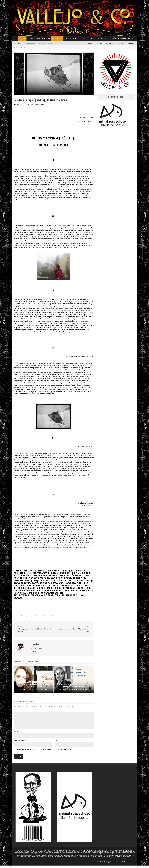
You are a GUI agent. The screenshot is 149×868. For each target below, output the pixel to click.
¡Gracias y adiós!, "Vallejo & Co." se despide (40, 43)
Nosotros (120, 43)
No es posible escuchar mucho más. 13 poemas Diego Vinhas (72, 629)
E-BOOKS (74, 38)
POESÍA (22, 38)
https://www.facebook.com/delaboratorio (38, 595)
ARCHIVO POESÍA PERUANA (39, 38)
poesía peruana (45, 616)
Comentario (18, 711)
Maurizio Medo (19, 616)
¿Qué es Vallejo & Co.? (107, 43)
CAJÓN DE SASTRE (119, 38)
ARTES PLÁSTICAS (87, 38)
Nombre (17, 734)
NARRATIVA (57, 38)
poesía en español (32, 616)
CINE (66, 38)
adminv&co (18, 104)
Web (56, 743)
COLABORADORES (91, 43)
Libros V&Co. (103, 38)
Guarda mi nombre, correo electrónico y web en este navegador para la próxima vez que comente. (46, 752)
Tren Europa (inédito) (59, 616)
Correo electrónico (20, 743)
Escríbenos (130, 43)
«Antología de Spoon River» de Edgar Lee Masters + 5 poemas (35, 629)
